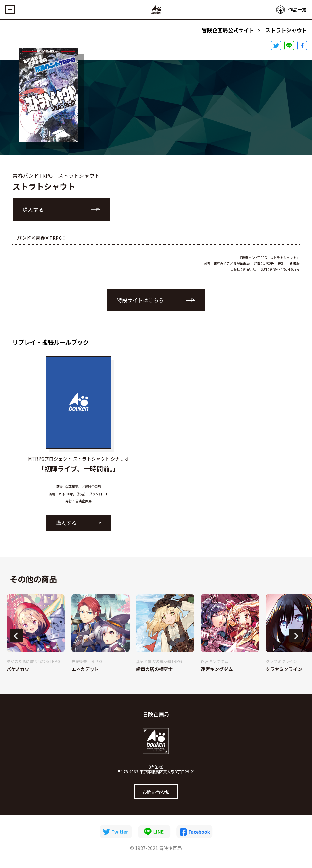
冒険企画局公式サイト (228, 30)
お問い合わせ (156, 792)
